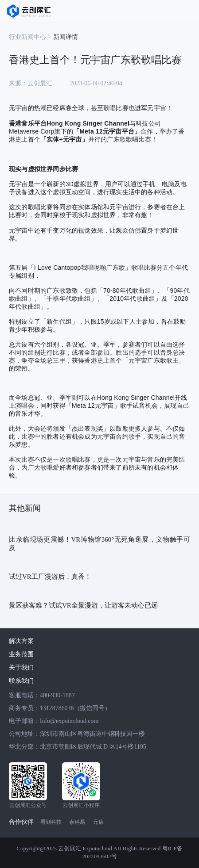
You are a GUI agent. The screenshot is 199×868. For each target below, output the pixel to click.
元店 (98, 822)
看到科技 (51, 822)
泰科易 (77, 822)
